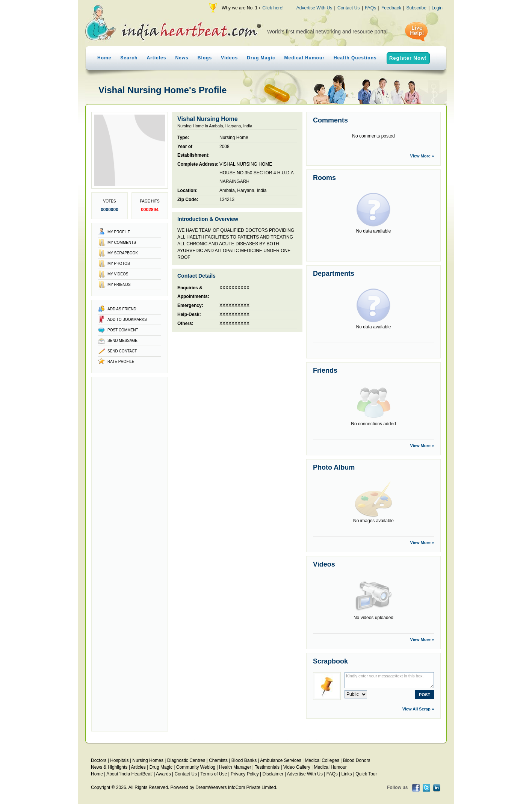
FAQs (370, 8)
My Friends (119, 285)
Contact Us (348, 8)
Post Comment (123, 330)
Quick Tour (366, 774)
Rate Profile (121, 362)
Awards (163, 774)
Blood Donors (357, 760)
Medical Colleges (322, 760)
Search (129, 58)
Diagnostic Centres (186, 760)
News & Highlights (109, 767)
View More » (422, 156)
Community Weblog (196, 767)
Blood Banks (244, 760)
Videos (229, 58)
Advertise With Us (314, 8)
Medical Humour (305, 58)
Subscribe (416, 8)
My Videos (118, 274)
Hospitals (119, 760)
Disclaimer (273, 774)
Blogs (205, 58)
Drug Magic (261, 58)
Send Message (122, 341)
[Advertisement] (130, 554)
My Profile (119, 232)
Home (104, 58)
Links (347, 774)
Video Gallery (297, 767)
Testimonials (267, 767)
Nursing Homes (148, 760)
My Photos (119, 264)
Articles (156, 58)
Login (437, 8)
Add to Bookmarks (127, 320)
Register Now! (408, 58)
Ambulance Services (280, 760)
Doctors (99, 760)
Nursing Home (234, 138)
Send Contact (122, 351)
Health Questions (355, 58)
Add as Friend (122, 309)
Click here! (273, 8)
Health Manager (235, 767)
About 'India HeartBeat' (129, 774)
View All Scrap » (418, 709)
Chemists (218, 760)
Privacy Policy (245, 774)
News (182, 58)
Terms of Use (214, 774)
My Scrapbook (123, 253)
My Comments (122, 243)
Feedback (391, 8)
